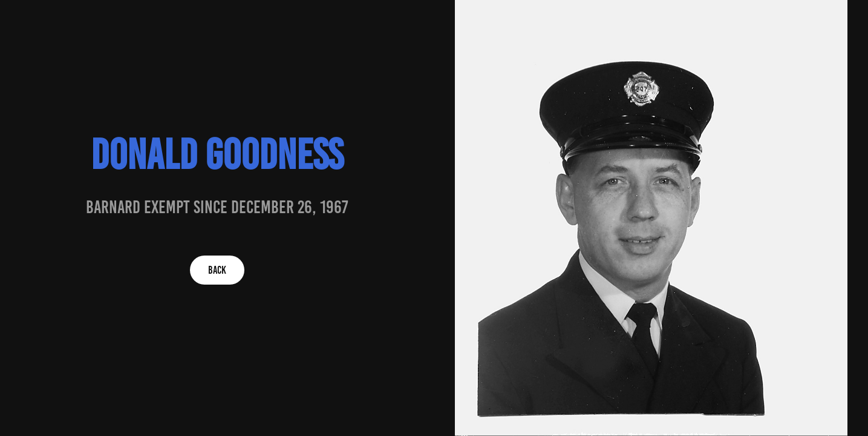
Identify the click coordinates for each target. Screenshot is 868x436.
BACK (217, 270)
